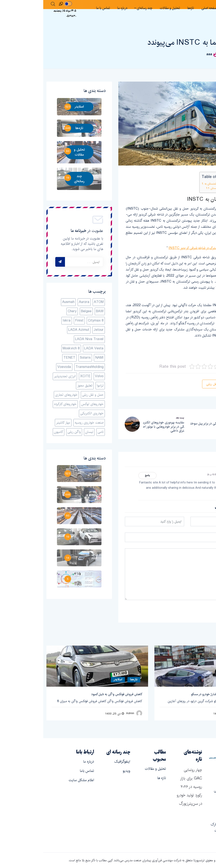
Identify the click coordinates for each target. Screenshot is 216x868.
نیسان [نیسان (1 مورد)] (46, 432)
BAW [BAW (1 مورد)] (57, 311)
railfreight (199, 354)
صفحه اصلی (166, 8)
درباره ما (79, 8)
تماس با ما (60, 8)
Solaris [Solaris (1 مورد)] (42, 358)
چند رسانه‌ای (101, 8)
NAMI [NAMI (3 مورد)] (56, 358)
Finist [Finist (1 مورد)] (36, 321)
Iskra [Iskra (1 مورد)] (23, 321)
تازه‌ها (147, 8)
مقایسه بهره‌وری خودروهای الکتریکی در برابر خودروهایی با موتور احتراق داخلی (120, 427)
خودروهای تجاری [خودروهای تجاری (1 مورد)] (23, 395)
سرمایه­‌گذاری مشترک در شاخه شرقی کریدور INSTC (160, 248)
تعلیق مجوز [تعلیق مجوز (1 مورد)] (42, 386)
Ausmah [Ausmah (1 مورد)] (25, 302)
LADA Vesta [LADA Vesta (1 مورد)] (51, 348)
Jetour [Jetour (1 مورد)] (55, 330)
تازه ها (118, 778)
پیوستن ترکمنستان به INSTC (178, 184)
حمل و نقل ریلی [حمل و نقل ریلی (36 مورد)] (50, 395)
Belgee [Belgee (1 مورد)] (43, 311)
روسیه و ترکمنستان (177, 188)
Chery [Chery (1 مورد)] (29, 311)
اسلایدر (197, 32)
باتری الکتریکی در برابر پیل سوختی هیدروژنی (168, 426)
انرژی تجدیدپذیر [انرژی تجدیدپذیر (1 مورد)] (22, 376)
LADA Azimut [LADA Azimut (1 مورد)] (36, 330)
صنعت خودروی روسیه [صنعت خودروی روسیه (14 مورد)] (46, 423)
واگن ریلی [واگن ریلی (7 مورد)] (31, 432)
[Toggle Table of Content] (197, 178)
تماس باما (44, 771)
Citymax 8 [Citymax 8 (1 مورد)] (53, 321)
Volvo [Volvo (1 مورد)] (56, 376)
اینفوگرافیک (79, 762)
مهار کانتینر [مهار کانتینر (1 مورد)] (20, 423)
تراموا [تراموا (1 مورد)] (57, 386)
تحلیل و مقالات (127, 8)
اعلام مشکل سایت (38, 780)
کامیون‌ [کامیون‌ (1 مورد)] (15, 432)
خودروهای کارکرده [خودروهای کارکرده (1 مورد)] (22, 404)
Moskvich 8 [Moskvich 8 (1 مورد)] (28, 348)
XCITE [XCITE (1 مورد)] (42, 376)
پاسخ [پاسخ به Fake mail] (104, 475)
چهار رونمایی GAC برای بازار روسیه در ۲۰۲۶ (148, 778)
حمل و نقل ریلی (173, 384)
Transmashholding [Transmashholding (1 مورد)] (46, 367)
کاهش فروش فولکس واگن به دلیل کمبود (74, 694)
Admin (87, 713)
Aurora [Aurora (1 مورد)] (41, 302)
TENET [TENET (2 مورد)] (26, 358)
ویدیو (83, 771)
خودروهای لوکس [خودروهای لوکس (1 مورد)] (49, 404)
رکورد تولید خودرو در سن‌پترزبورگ (146, 799)
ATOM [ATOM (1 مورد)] (55, 302)
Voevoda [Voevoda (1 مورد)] (21, 367)
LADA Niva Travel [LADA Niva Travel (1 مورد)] (46, 339)
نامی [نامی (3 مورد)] (57, 432)
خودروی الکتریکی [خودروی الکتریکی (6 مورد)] (49, 413)
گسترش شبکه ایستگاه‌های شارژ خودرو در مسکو (177, 694)
